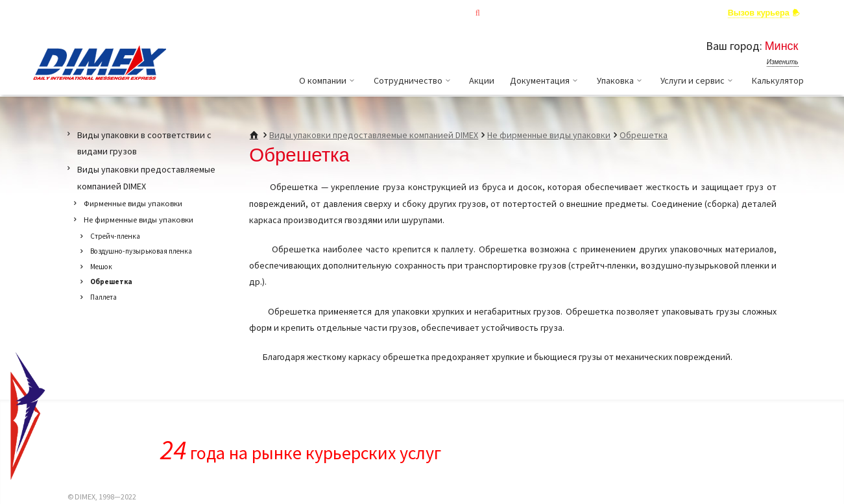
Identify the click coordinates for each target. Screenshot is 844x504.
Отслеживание (450, 13)
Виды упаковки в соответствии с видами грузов (144, 143)
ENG (63, 12)
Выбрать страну (125, 12)
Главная (377, 13)
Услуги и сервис (698, 80)
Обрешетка (644, 135)
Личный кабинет (538, 13)
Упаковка (621, 80)
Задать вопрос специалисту (651, 13)
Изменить (783, 62)
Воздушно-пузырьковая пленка (141, 251)
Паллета (103, 297)
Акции (482, 80)
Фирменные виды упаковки (133, 203)
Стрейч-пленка (115, 236)
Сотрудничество (414, 80)
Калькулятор (778, 80)
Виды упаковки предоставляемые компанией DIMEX (374, 135)
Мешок (101, 267)
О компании (329, 80)
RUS (42, 12)
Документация (546, 80)
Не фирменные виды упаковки (549, 135)
